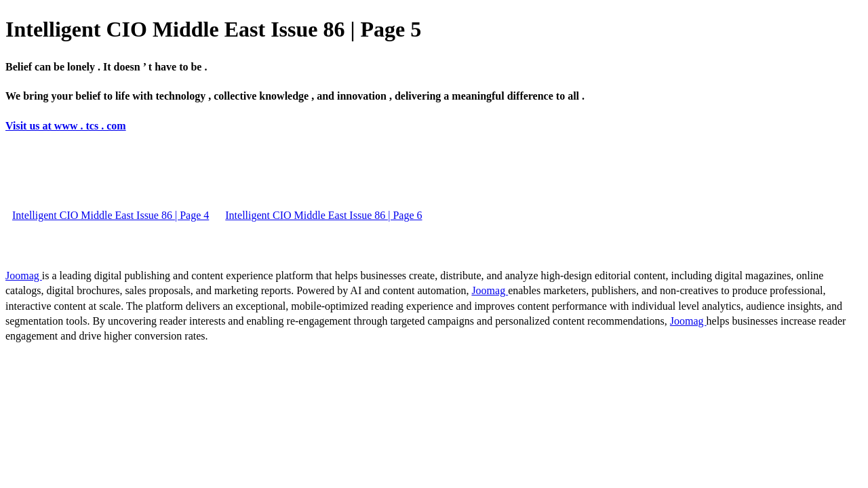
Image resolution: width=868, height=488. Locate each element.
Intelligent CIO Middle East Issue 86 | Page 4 (111, 215)
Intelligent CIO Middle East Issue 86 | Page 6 (323, 215)
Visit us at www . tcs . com (66, 126)
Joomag (24, 276)
